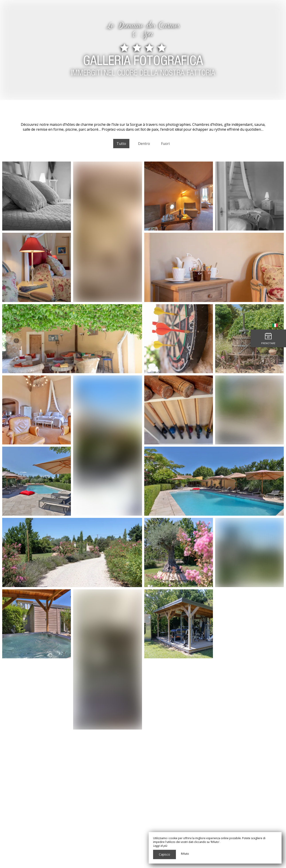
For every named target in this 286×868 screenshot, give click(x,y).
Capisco (164, 854)
